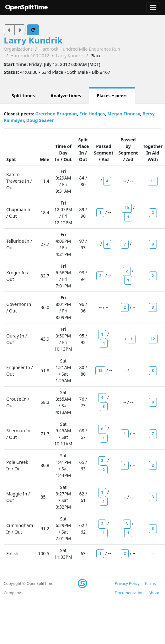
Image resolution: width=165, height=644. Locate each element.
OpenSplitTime (26, 7)
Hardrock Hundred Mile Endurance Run (80, 49)
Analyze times (66, 96)
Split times (23, 96)
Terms (150, 583)
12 (153, 339)
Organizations (18, 49)
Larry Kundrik (33, 40)
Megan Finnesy (124, 114)
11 (153, 181)
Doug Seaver (40, 120)
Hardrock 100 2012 (30, 56)
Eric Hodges (92, 114)
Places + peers (112, 96)
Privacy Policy (127, 583)
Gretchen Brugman (56, 114)
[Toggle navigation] (153, 8)
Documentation (129, 593)
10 (127, 208)
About (154, 593)
